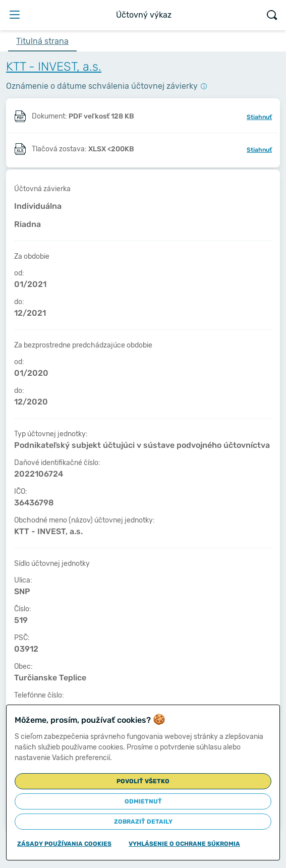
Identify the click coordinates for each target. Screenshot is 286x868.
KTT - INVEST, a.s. (54, 67)
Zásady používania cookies (64, 844)
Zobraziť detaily (143, 822)
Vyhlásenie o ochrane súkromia (184, 844)
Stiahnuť (259, 117)
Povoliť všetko (143, 781)
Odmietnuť (143, 801)
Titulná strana (42, 41)
